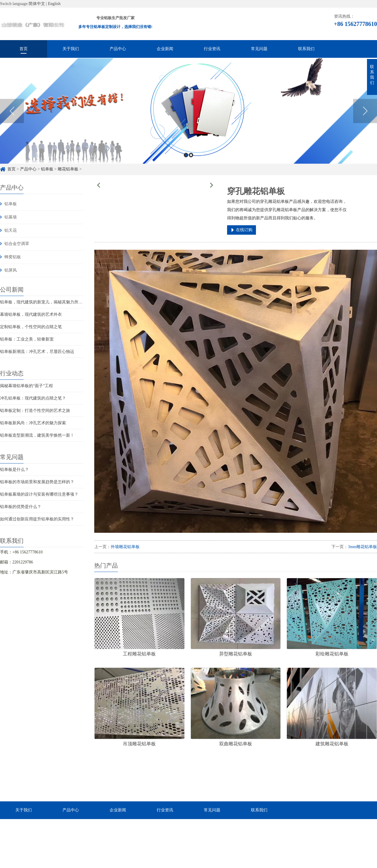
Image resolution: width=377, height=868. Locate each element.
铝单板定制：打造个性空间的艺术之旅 (35, 411)
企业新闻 (165, 49)
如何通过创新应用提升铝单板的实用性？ (37, 519)
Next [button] (365, 119)
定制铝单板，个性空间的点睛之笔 (31, 327)
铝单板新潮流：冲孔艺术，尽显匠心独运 (37, 352)
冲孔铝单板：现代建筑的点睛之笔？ (33, 398)
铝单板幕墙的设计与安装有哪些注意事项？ (39, 494)
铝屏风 (11, 270)
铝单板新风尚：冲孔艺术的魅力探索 (33, 423)
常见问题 (259, 49)
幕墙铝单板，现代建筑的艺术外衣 (31, 314)
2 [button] (191, 163)
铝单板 (11, 204)
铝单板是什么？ (14, 470)
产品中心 (118, 49)
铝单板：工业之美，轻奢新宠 (27, 339)
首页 (24, 49)
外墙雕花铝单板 (125, 547)
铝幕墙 (11, 217)
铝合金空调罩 (17, 244)
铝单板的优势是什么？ (21, 507)
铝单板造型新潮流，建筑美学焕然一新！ (37, 435)
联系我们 (306, 49)
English (54, 4)
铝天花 (11, 230)
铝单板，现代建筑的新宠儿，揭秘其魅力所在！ (43, 302)
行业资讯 (212, 49)
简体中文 (37, 4)
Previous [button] (12, 119)
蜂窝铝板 (13, 257)
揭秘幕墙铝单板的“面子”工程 (27, 386)
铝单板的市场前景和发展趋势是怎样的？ (37, 482)
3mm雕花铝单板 (362, 547)
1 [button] (186, 163)
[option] (188, 119)
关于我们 (71, 49)
